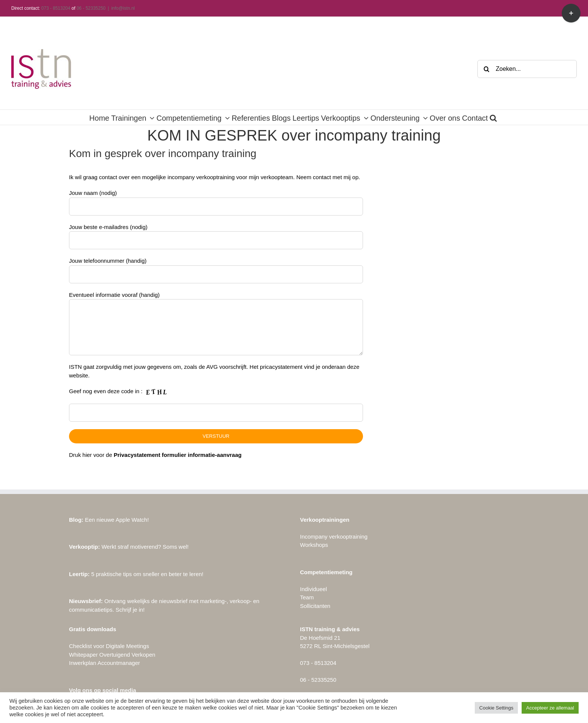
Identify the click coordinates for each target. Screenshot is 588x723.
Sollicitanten (315, 606)
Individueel (313, 589)
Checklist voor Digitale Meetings (109, 646)
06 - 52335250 (91, 8)
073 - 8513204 (56, 8)
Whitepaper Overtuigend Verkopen (112, 655)
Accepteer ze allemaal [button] (550, 708)
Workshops (314, 545)
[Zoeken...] (527, 69)
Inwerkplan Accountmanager (104, 663)
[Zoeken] (486, 69)
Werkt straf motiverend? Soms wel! (129, 547)
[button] (493, 117)
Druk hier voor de (155, 455)
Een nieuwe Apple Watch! (109, 520)
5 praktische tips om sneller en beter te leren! (136, 574)
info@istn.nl (123, 8)
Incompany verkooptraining (334, 537)
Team (307, 597)
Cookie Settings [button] (496, 708)
